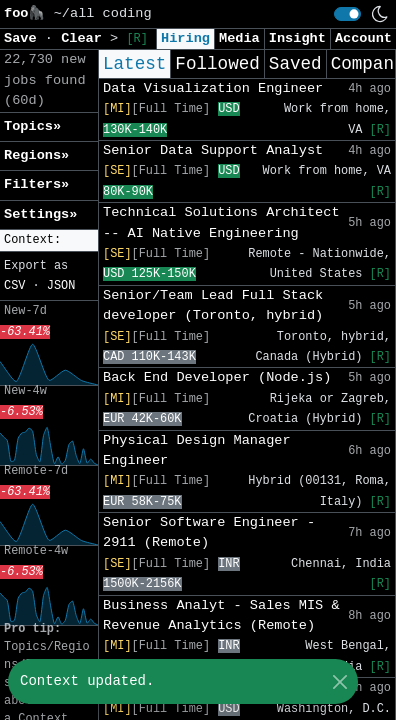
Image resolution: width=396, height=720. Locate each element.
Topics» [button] (32, 126)
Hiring (185, 38)
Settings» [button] (40, 214)
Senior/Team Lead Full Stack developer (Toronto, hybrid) (213, 305)
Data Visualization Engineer (213, 88)
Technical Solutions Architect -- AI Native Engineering (221, 222)
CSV (14, 286)
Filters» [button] (36, 184)
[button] (49, 240)
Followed (217, 64)
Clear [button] (85, 38)
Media (239, 38)
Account (363, 38)
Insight (297, 38)
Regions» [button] (36, 155)
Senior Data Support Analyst (213, 150)
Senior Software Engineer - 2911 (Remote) (209, 532)
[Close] (339, 681)
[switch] (347, 14)
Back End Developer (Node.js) (217, 377)
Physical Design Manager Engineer (197, 450)
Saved (295, 64)
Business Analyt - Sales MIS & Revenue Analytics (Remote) (221, 615)
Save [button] (24, 38)
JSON (61, 286)
